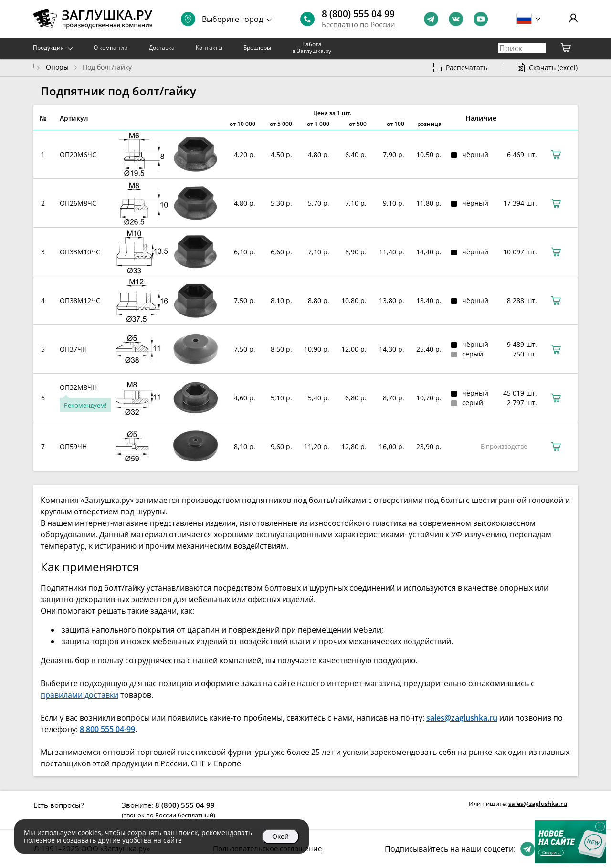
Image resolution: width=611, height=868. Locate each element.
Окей (280, 836)
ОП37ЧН (73, 349)
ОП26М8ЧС (78, 203)
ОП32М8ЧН (78, 387)
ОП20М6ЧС (78, 154)
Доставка (162, 47)
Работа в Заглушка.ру (312, 47)
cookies (90, 832)
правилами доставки (79, 695)
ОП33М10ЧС (80, 252)
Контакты (209, 47)
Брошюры (257, 47)
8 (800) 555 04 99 (358, 14)
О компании (111, 47)
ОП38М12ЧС (80, 300)
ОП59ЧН (73, 446)
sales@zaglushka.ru (538, 804)
